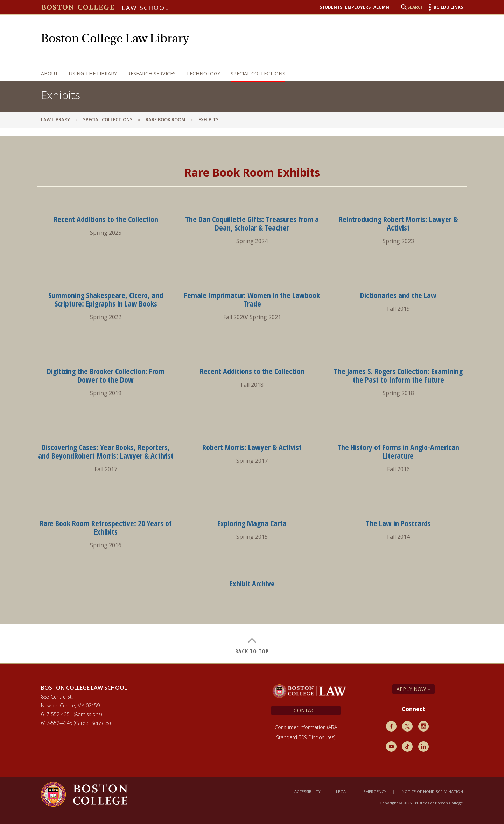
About (50, 73)
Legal (342, 792)
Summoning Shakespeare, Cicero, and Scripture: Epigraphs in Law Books (106, 299)
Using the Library (93, 73)
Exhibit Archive (252, 583)
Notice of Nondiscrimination (432, 792)
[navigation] (245, 73)
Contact (306, 710)
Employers (358, 7)
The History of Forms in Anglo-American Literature (398, 451)
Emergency (375, 792)
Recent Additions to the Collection (106, 219)
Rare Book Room (166, 119)
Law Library (55, 119)
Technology (203, 73)
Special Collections (258, 73)
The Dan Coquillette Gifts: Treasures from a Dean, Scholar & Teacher (252, 223)
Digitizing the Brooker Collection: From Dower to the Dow (106, 375)
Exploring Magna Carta (252, 523)
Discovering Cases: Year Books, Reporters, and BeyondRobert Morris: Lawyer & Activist (106, 451)
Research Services (152, 73)
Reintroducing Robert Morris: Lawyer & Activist (398, 223)
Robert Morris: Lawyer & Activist (252, 447)
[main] (252, 395)
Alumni (382, 7)
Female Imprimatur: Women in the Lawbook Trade (252, 299)
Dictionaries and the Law (398, 295)
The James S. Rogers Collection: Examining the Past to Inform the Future (398, 375)
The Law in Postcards (398, 523)
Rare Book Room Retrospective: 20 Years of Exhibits (106, 527)
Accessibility (307, 792)
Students (331, 7)
